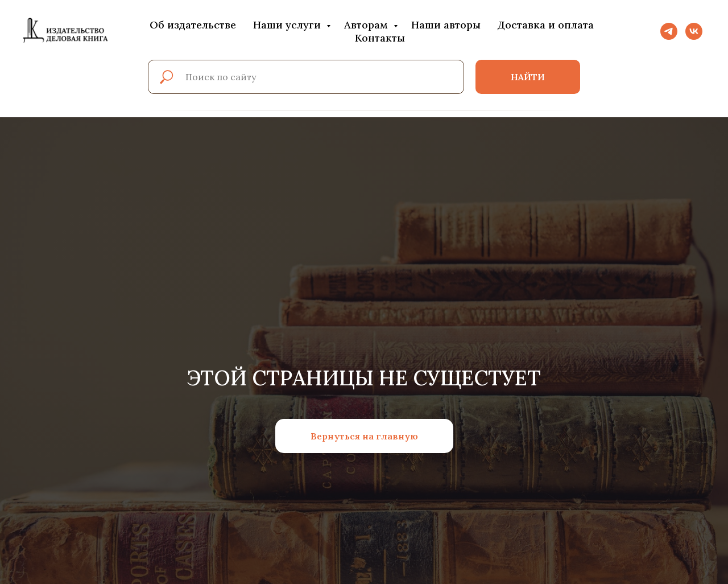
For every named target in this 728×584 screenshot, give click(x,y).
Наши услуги (288, 25)
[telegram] (669, 31)
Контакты (380, 38)
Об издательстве (193, 25)
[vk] (694, 31)
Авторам (367, 25)
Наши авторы (446, 25)
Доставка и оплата (546, 25)
